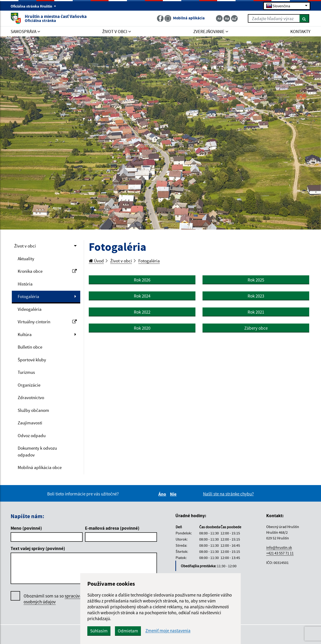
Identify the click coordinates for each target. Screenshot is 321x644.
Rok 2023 (256, 296)
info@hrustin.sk (279, 547)
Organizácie (29, 385)
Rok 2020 (142, 328)
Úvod (96, 261)
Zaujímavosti (30, 423)
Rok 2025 (256, 280)
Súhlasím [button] (99, 631)
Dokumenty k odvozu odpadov (37, 451)
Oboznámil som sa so (57, 599)
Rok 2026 (142, 280)
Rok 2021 (256, 312)
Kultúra (25, 334)
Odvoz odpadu (32, 435)
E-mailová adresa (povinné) (112, 528)
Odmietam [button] (128, 631)
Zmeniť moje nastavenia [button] (168, 631)
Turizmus (26, 372)
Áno (163, 494)
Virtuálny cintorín (47, 322)
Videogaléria (30, 309)
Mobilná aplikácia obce (40, 467)
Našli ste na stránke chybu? (228, 494)
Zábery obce (256, 328)
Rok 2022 (142, 312)
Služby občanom (33, 410)
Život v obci (25, 246)
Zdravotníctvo (31, 397)
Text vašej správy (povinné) (38, 548)
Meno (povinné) (26, 528)
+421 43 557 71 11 (280, 553)
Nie (174, 494)
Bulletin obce (30, 347)
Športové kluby (32, 360)
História (25, 284)
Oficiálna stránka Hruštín (33, 6)
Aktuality (26, 259)
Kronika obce (47, 271)
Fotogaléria (28, 296)
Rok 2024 (142, 296)
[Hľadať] (304, 18)
